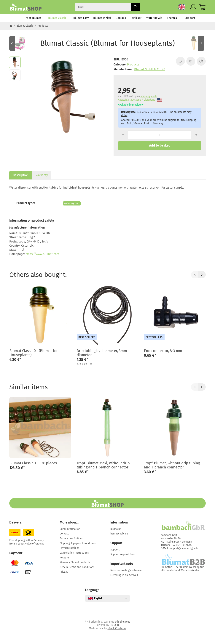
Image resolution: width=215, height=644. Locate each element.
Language (92, 590)
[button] (15, 62)
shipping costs (149, 96)
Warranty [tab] (42, 175)
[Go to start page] (26, 7)
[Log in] (193, 7)
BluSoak (121, 18)
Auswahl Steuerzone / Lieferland (140, 100)
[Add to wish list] (180, 61)
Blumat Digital (102, 18)
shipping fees (122, 622)
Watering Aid (154, 18)
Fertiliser (136, 18)
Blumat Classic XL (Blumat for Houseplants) (34, 353)
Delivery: (16, 523)
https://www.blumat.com (42, 254)
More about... (69, 523)
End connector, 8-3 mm (163, 351)
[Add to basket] (160, 146)
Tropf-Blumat (34, 18)
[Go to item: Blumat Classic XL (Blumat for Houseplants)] (195, 43)
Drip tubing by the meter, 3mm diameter (102, 353)
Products (133, 64)
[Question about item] (201, 61)
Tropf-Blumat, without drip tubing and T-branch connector (172, 465)
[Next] (202, 275)
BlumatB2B (167, 567)
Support (191, 18)
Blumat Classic (58, 18)
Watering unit (72, 203)
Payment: (16, 553)
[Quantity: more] (196, 135)
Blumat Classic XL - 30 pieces (33, 463)
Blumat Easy (81, 18)
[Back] (195, 275)
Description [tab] (21, 175)
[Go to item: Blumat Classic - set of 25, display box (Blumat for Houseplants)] (20, 43)
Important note (122, 564)
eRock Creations (117, 628)
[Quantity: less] (123, 135)
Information (119, 523)
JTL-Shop (115, 625)
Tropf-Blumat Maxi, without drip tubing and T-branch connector (103, 465)
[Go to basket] (202, 7)
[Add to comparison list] (191, 61)
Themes (173, 18)
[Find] (108, 7)
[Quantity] (160, 135)
